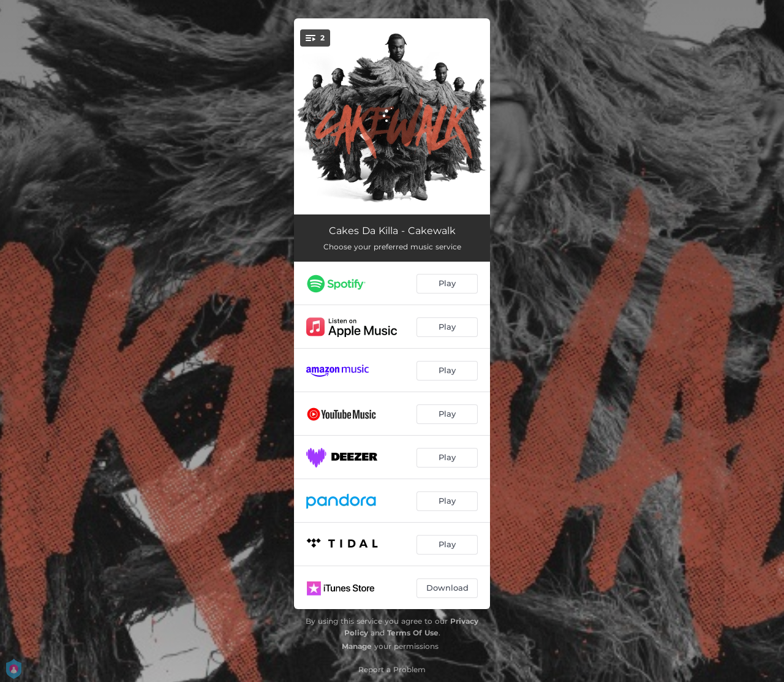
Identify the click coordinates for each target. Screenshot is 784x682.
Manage (357, 646)
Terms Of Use (413, 633)
